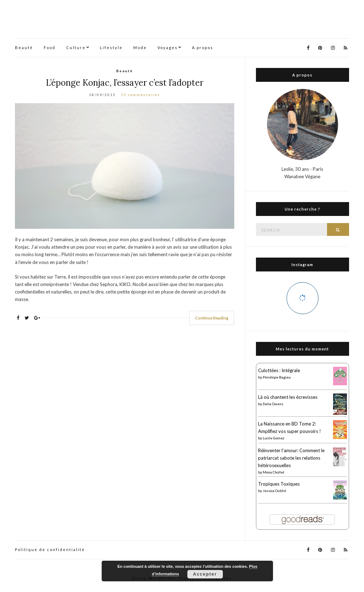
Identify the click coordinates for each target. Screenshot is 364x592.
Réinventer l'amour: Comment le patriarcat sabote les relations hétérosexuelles (291, 458)
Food (50, 47)
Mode (140, 47)
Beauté (24, 47)
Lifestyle (111, 47)
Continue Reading (212, 318)
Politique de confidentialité (50, 549)
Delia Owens (273, 404)
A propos (203, 47)
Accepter (205, 574)
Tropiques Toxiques (279, 484)
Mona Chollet (274, 472)
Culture (76, 47)
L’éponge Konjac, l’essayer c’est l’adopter (125, 83)
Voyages (168, 47)
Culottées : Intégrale (279, 370)
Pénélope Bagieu (277, 377)
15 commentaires (140, 95)
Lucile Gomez (274, 438)
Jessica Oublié (274, 491)
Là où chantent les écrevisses (288, 397)
